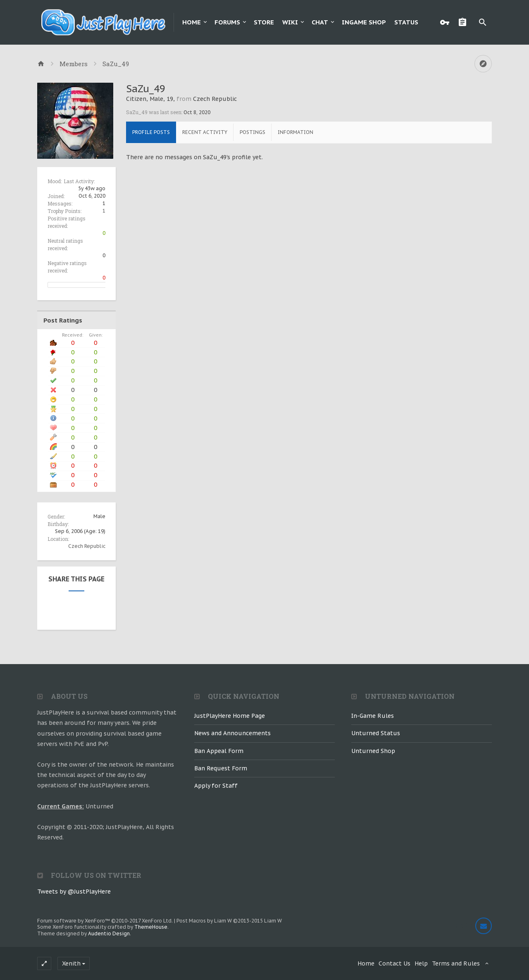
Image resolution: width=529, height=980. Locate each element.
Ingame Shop (364, 22)
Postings (253, 132)
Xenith (71, 963)
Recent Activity (205, 132)
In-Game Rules (373, 716)
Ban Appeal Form (219, 751)
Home (192, 22)
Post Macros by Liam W (229, 921)
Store (264, 22)
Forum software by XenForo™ (105, 921)
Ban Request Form (221, 768)
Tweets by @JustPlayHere (74, 892)
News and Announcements (232, 733)
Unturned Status (376, 733)
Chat (320, 22)
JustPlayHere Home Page (230, 716)
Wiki (290, 22)
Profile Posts (151, 132)
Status (406, 22)
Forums (227, 22)
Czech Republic (87, 546)
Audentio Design (109, 933)
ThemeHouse (151, 927)
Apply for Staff (216, 786)
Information (295, 132)
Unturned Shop (373, 751)
